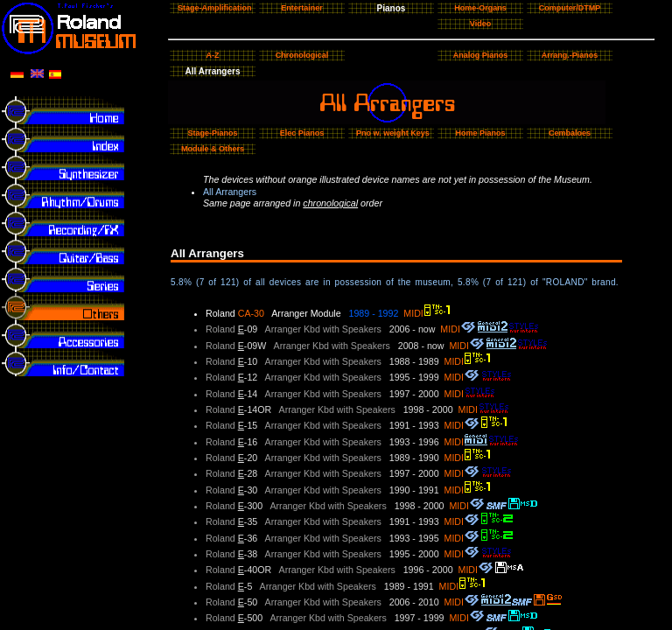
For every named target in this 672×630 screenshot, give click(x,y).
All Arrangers (230, 192)
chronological (330, 203)
